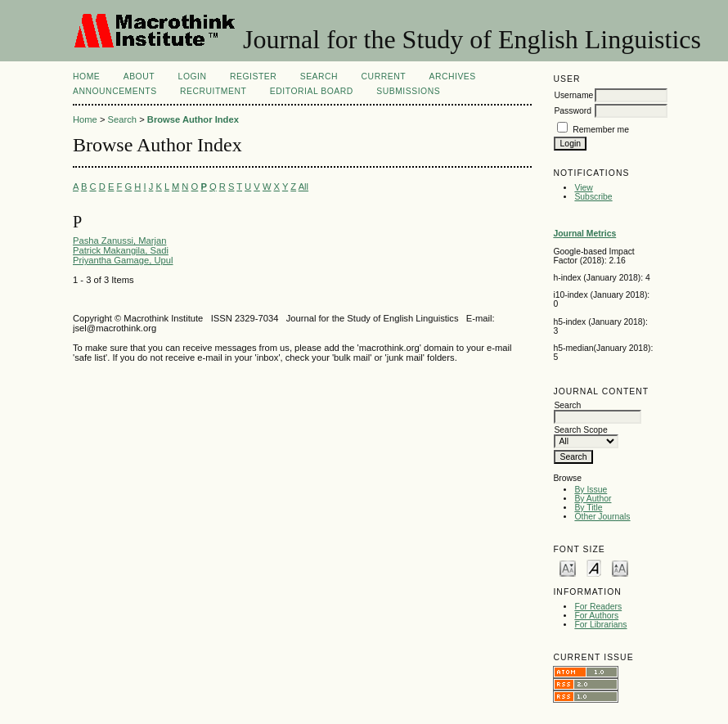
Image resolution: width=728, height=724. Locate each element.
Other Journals (602, 517)
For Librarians (600, 625)
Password (573, 111)
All (303, 187)
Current (384, 76)
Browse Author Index (193, 119)
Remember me (601, 130)
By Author (593, 499)
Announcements (115, 91)
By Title (588, 508)
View (583, 188)
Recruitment (213, 91)
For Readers (598, 607)
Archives (452, 76)
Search (319, 76)
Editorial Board (312, 91)
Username (573, 95)
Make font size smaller (568, 567)
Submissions (408, 91)
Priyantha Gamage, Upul (123, 260)
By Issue (591, 490)
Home (86, 76)
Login (193, 76)
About (139, 76)
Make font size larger (620, 567)
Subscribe (593, 197)
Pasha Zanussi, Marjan (119, 241)
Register (253, 76)
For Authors (596, 616)
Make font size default (594, 567)
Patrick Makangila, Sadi (121, 250)
